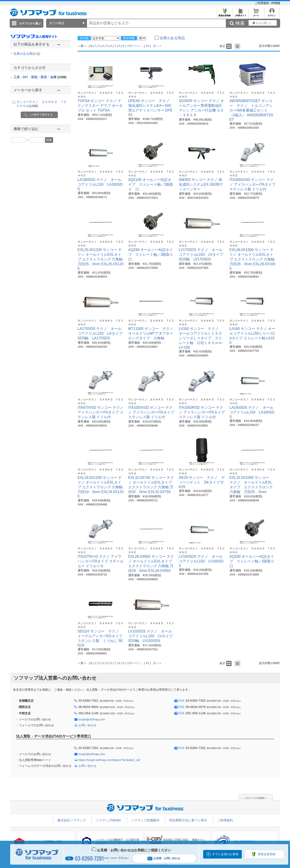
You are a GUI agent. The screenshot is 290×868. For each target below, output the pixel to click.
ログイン (272, 14)
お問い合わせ (88, 725)
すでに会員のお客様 (225, 854)
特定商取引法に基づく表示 (188, 820)
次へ (156, 46)
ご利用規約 (262, 3)
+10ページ (133, 46)
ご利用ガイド (240, 14)
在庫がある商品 (27, 54)
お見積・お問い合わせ (164, 858)
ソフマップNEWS (108, 820)
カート (256, 14)
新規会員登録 (225, 14)
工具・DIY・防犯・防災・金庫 (40, 77)
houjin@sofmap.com (92, 719)
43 (147, 46)
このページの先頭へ (255, 798)
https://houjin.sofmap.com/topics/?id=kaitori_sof (110, 760)
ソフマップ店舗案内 (145, 820)
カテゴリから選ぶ (30, 23)
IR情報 (276, 3)
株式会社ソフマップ (72, 820)
